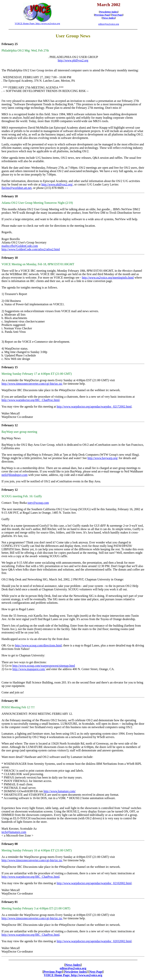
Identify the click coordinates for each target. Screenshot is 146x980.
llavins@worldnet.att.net (17, 188)
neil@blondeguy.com (15, 475)
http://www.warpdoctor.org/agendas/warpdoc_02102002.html (94, 883)
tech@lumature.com (14, 832)
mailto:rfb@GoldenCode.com (20, 246)
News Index (109, 18)
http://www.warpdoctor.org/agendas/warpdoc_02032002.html (94, 941)
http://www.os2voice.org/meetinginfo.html (108, 278)
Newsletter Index (109, 12)
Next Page (117, 15)
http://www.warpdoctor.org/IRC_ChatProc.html (31, 400)
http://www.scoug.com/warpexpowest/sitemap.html (44, 666)
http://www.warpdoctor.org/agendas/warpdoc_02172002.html (94, 407)
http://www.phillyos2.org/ (57, 184)
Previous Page (102, 15)
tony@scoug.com (38, 503)
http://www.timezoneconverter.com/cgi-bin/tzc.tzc (32, 384)
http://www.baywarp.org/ (103, 458)
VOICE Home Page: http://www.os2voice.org (37, 23)
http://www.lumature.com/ (60, 791)
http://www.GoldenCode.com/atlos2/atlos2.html (31, 249)
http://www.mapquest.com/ (29, 669)
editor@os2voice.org (109, 24)
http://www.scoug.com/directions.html (38, 645)
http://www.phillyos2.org (73, 60)
